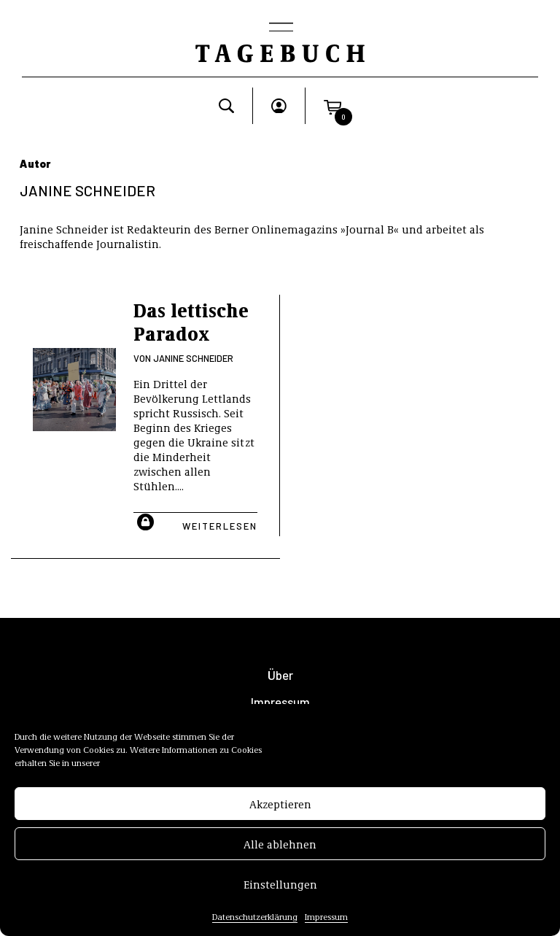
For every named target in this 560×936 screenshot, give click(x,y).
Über (280, 675)
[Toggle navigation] (280, 28)
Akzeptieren (280, 808)
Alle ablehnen (280, 848)
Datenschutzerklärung (255, 921)
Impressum (326, 921)
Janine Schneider (193, 358)
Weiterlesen (220, 526)
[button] (332, 106)
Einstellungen (280, 889)
